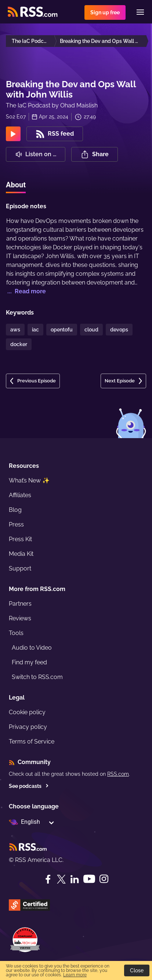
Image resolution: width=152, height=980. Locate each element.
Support (20, 568)
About (16, 185)
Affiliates (20, 495)
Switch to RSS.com (37, 677)
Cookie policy (27, 712)
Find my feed (29, 662)
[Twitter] (61, 879)
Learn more (75, 975)
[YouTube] (89, 879)
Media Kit (21, 554)
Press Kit (20, 539)
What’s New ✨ (29, 480)
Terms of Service (32, 742)
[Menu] (140, 12)
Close (137, 970)
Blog (15, 510)
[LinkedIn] (75, 879)
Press (16, 524)
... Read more (26, 291)
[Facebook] (48, 879)
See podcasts (29, 786)
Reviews (20, 618)
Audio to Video (32, 648)
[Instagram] (104, 879)
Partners (20, 604)
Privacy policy (28, 727)
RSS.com (118, 774)
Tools (16, 633)
